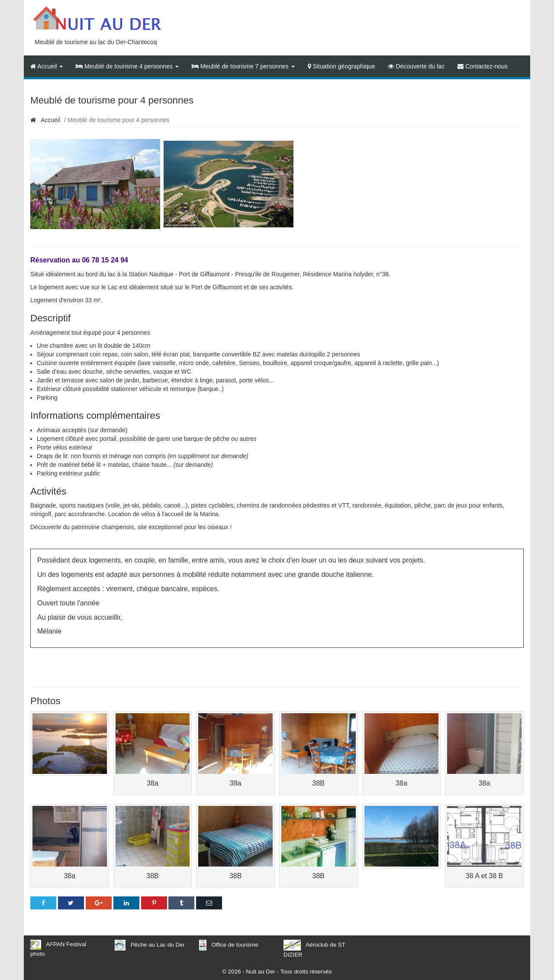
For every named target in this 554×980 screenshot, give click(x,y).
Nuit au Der (260, 972)
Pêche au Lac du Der (158, 945)
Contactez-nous (483, 66)
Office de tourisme (235, 945)
